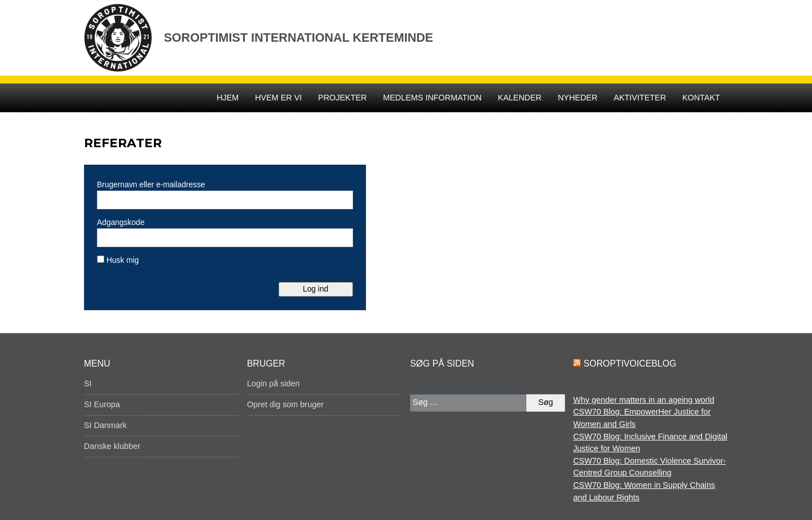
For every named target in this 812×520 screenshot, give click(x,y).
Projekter (342, 98)
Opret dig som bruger (285, 404)
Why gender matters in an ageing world (643, 400)
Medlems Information (432, 98)
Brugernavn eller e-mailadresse (151, 184)
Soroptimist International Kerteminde (298, 38)
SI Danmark (105, 425)
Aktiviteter (640, 98)
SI (88, 384)
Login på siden (273, 384)
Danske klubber (112, 446)
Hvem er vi (278, 98)
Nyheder (577, 98)
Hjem (228, 98)
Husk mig (118, 260)
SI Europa (102, 404)
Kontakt (701, 98)
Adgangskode (121, 222)
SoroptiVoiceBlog (630, 363)
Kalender (520, 98)
